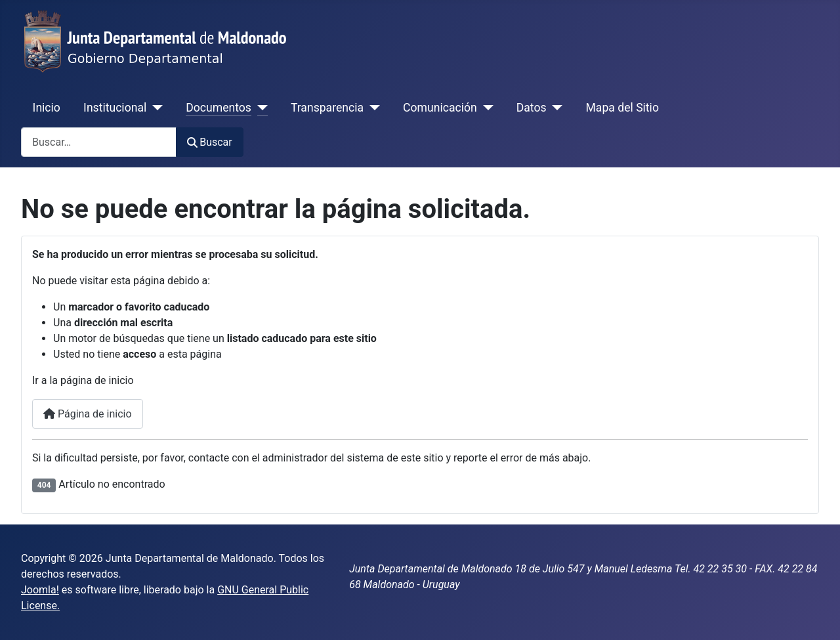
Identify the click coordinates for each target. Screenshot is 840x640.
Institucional (115, 108)
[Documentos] (260, 108)
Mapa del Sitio (622, 108)
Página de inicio (88, 414)
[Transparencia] (372, 108)
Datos (532, 108)
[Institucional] (155, 108)
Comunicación (440, 108)
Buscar (210, 142)
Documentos (219, 108)
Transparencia (327, 108)
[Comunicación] (485, 108)
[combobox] (99, 142)
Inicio (47, 108)
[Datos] (555, 108)
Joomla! (40, 590)
